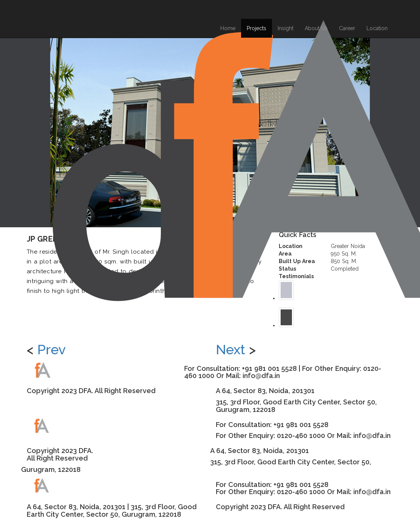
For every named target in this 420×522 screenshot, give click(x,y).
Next (231, 349)
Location (377, 28)
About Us (316, 28)
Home (228, 28)
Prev (51, 349)
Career (347, 28)
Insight (286, 28)
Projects (257, 28)
